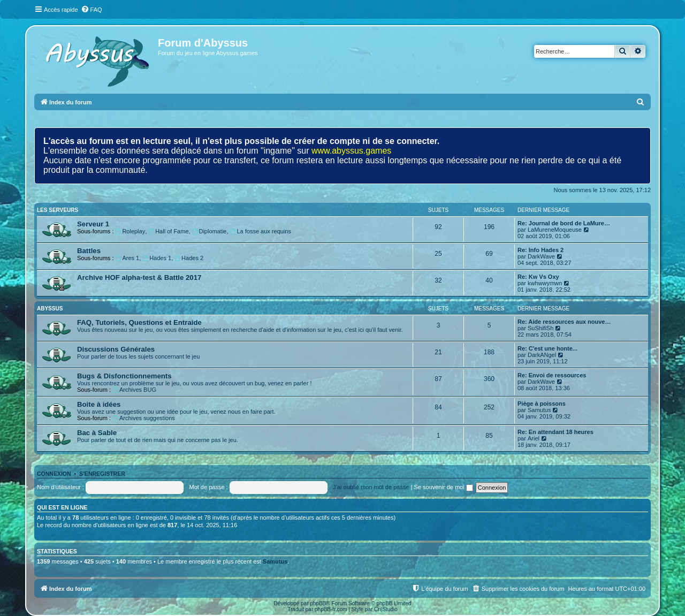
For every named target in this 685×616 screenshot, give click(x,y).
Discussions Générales (116, 349)
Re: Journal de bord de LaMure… (564, 223)
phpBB (318, 603)
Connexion (54, 474)
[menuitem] (92, 10)
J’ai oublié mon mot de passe (371, 487)
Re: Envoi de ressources (552, 375)
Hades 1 (157, 258)
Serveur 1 (93, 224)
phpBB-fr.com (331, 609)
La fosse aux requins (261, 231)
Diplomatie (210, 231)
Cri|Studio (386, 609)
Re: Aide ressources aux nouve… (564, 322)
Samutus (539, 410)
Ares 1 (128, 258)
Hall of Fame (168, 231)
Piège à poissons (542, 404)
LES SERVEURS (58, 210)
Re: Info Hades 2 (541, 250)
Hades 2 (189, 258)
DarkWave (541, 256)
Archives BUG (134, 390)
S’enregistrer (102, 474)
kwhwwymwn (545, 283)
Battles (89, 251)
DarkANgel (542, 355)
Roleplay (131, 231)
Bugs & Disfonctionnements (124, 376)
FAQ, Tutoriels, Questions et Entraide (139, 322)
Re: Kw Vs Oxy (538, 277)
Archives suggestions (144, 418)
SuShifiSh (541, 328)
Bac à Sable (97, 433)
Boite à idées (99, 404)
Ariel (534, 438)
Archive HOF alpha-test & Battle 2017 (139, 277)
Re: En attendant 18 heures (555, 432)
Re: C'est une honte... (547, 348)
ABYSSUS (50, 309)
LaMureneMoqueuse (555, 230)
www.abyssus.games (351, 151)
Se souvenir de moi (444, 487)
